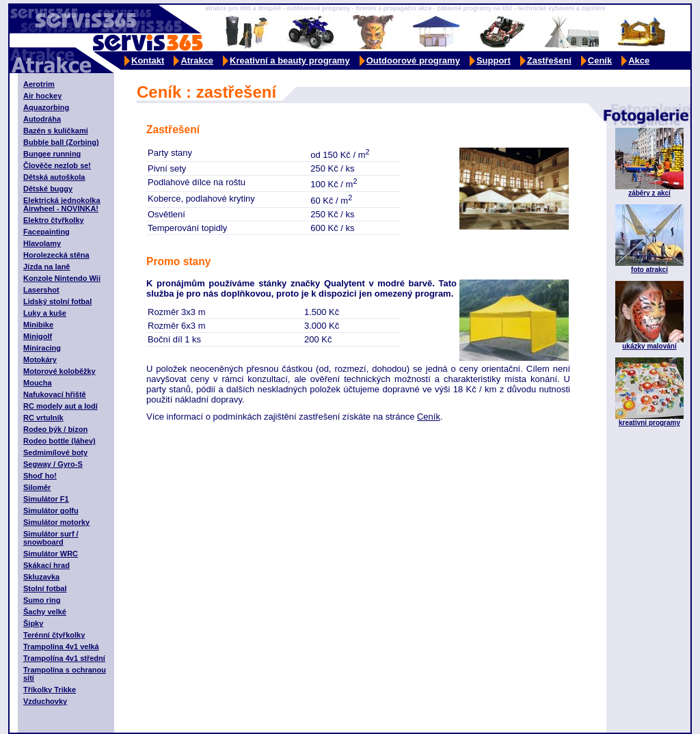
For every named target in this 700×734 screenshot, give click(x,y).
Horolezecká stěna (56, 255)
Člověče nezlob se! (57, 165)
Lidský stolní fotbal (57, 301)
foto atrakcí (649, 270)
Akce (639, 60)
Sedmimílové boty (55, 452)
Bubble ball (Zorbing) (61, 142)
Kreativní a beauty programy (290, 60)
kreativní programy (649, 423)
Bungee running (52, 154)
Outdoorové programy (413, 60)
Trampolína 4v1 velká (61, 647)
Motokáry (40, 359)
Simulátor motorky (56, 522)
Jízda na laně (46, 267)
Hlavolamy (42, 243)
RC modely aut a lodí (60, 406)
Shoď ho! (40, 476)
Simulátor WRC (51, 554)
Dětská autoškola (54, 177)
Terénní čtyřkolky (54, 635)
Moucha (38, 383)
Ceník (600, 60)
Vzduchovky (45, 701)
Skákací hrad (46, 565)
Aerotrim (39, 84)
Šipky (33, 623)
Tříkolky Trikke (50, 690)
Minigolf (38, 336)
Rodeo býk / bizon (55, 429)
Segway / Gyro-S (53, 464)
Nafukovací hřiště (55, 394)
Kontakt (148, 60)
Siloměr (37, 487)
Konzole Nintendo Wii (62, 278)
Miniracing (42, 348)
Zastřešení (549, 60)
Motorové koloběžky (59, 371)
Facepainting (46, 232)
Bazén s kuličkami (56, 131)
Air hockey (42, 96)
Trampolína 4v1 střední (64, 658)
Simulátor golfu (51, 511)
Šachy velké (45, 612)
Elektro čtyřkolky (54, 220)
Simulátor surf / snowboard (51, 538)
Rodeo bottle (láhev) (59, 441)
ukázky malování (649, 346)
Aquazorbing (46, 107)
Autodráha (42, 119)
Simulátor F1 (46, 499)
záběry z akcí (649, 193)
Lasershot (41, 290)
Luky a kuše (45, 313)
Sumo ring (42, 600)
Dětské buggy (48, 189)
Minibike (38, 325)
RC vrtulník (43, 418)
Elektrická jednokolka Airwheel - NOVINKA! (62, 204)
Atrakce (197, 60)
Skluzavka (41, 577)
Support (494, 60)
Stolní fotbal (45, 588)
